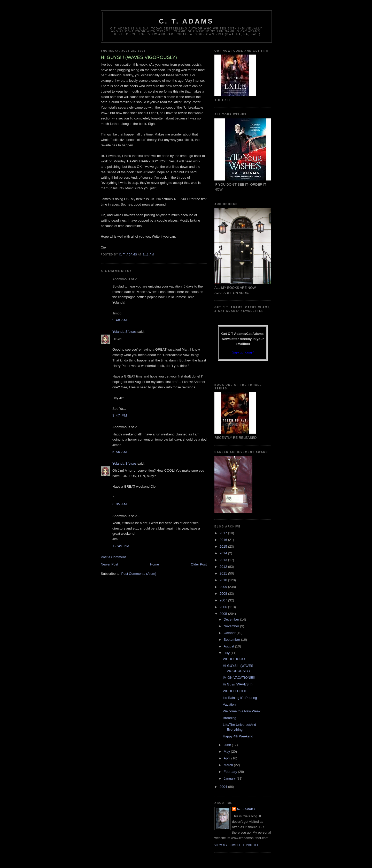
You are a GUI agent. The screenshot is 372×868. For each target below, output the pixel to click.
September (232, 640)
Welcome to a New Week (241, 711)
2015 (224, 546)
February (231, 772)
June (228, 745)
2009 (224, 587)
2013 (224, 560)
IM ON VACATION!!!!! (239, 678)
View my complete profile (237, 845)
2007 (224, 600)
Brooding (229, 718)
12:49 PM (121, 546)
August (229, 646)
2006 (224, 607)
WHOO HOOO (234, 659)
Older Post (199, 564)
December (232, 619)
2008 (224, 594)
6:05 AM (120, 504)
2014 (224, 553)
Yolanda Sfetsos (124, 332)
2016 (224, 540)
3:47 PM (120, 415)
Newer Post (109, 564)
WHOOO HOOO (235, 691)
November (232, 626)
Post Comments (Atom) (139, 574)
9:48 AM (120, 320)
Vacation (229, 704)
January (230, 778)
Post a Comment (113, 557)
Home (155, 564)
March (229, 765)
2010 (224, 580)
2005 (224, 614)
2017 (224, 533)
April (228, 758)
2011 (224, 573)
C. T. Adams (186, 21)
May (227, 752)
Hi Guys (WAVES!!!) (238, 684)
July (227, 653)
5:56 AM (120, 452)
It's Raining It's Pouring (240, 698)
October (230, 633)
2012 (224, 567)
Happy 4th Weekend (238, 736)
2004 (224, 787)
